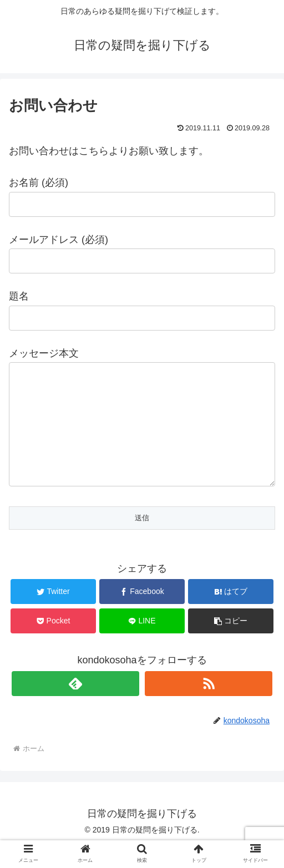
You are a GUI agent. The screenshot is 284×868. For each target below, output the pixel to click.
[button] (231, 643)
